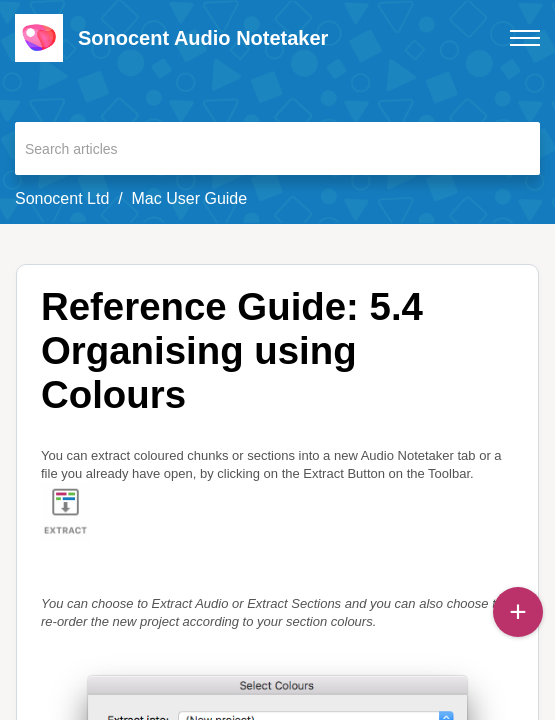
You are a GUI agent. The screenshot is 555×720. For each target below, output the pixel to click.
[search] (277, 148)
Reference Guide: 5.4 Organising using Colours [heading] (232, 350)
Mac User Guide (190, 198)
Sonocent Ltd (62, 198)
